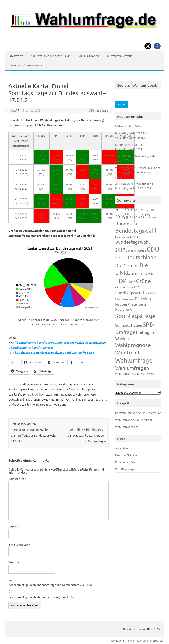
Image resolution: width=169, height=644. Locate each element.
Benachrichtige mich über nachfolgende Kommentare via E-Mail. (51, 585)
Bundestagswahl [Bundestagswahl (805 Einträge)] (136, 231)
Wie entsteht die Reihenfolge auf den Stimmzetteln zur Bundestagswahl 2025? (138, 172)
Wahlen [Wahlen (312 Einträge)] (122, 338)
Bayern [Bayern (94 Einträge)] (155, 217)
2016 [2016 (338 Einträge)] (120, 217)
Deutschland (16, 399)
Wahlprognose (86, 389)
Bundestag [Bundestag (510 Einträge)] (127, 223)
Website (14, 562)
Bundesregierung (47, 384)
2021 (49, 394)
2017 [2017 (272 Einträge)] (129, 217)
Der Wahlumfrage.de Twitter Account (138, 413)
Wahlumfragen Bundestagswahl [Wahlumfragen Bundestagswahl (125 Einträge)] (135, 374)
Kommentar (17, 479)
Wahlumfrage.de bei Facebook (134, 420)
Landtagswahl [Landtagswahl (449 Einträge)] (130, 293)
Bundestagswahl (83, 384)
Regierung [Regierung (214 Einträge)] (124, 309)
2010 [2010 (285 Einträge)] (129, 209)
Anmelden (121, 448)
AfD (57, 394)
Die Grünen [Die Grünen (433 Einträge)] (127, 265)
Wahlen (26, 404)
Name (13, 527)
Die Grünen (33, 399)
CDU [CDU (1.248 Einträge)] (153, 249)
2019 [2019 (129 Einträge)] (137, 217)
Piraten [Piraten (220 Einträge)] (121, 304)
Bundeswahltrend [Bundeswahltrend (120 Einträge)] (136, 251)
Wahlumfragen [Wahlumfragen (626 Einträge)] (132, 368)
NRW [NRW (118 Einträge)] (131, 299)
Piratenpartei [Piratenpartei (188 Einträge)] (138, 304)
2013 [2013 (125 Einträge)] (143, 210)
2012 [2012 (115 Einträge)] (137, 210)
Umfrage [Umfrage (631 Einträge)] (125, 332)
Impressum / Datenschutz (26, 65)
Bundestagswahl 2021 (22, 389)
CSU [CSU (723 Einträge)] (120, 257)
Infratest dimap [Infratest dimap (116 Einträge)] (124, 287)
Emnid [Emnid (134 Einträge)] (134, 274)
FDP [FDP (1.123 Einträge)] (121, 281)
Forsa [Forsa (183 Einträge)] (131, 282)
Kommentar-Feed (126, 462)
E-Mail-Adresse (19, 544)
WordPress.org (124, 469)
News (40, 389)
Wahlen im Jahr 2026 (128, 126)
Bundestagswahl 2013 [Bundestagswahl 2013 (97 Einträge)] (126, 237)
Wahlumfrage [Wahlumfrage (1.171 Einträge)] (134, 360)
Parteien (50, 389)
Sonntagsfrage (66, 389)
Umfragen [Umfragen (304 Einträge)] (145, 332)
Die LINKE (48, 399)
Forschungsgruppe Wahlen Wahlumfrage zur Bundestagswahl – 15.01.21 (34, 435)
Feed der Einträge (126, 455)
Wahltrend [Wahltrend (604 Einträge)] (127, 352)
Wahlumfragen (89, 56)
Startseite (16, 56)
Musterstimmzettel (120, 56)
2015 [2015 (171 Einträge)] (150, 210)
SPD (105, 399)
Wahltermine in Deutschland (51, 56)
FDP (68, 399)
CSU (94, 394)
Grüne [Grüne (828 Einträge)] (143, 281)
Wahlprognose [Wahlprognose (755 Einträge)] (133, 345)
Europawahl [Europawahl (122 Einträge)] (146, 274)
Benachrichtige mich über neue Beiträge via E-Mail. (42, 597)
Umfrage (14, 404)
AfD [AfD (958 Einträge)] (145, 216)
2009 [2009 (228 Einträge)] (119, 210)
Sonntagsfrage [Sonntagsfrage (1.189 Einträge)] (135, 316)
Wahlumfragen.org (127, 427)
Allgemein (28, 384)
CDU (86, 394)
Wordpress (157, 641)
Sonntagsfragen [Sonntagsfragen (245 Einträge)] (129, 325)
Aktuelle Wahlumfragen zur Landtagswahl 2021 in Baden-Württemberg (87, 435)
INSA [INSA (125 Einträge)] (136, 287)
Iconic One (117, 641)
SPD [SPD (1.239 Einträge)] (148, 324)
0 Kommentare (99, 110)
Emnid (59, 399)
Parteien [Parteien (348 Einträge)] (143, 299)
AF (17, 110)
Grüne (76, 399)
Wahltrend (60, 404)
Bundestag (65, 384)
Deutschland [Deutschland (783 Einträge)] (141, 257)
